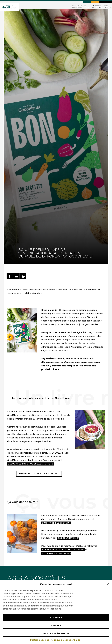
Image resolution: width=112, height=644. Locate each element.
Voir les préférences (56, 633)
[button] (108, 584)
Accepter (56, 617)
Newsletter (95, 2)
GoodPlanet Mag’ (68, 538)
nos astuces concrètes (56, 553)
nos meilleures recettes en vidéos (63, 550)
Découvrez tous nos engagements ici (31, 464)
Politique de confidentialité (66, 640)
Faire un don (87, 2)
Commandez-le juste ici (56, 523)
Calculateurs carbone (105, 2)
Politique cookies (40, 640)
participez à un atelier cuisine (39, 474)
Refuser (56, 625)
